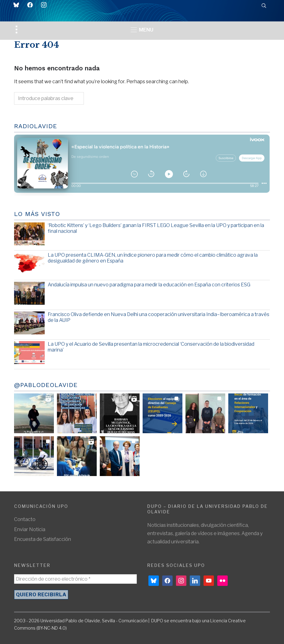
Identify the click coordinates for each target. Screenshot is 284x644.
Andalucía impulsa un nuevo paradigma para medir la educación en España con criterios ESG (149, 285)
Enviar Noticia (30, 529)
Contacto (25, 519)
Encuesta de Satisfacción (43, 539)
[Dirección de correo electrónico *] (75, 579)
